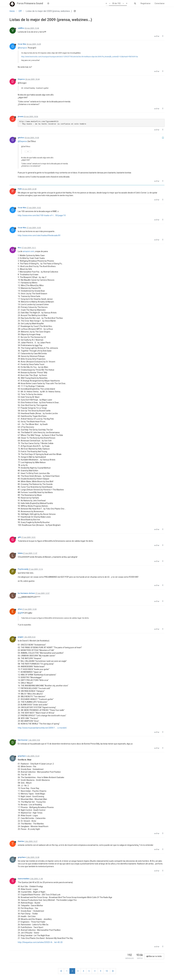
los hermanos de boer (26, 593)
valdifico (21, 28)
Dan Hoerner (23, 740)
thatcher (21, 841)
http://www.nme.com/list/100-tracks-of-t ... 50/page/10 (42, 215)
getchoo (21, 138)
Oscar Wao (22, 44)
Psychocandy (23, 569)
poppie (20, 637)
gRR (19, 537)
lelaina (20, 553)
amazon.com (29, 251)
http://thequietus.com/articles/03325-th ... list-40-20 (40, 942)
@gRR (20, 613)
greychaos (22, 756)
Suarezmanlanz (24, 879)
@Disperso (22, 141)
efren (20, 609)
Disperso (21, 79)
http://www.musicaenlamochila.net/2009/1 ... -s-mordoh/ (42, 728)
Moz (20, 248)
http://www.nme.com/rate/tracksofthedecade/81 (39, 235)
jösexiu (21, 117)
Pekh (20, 189)
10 (107, 971)
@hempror (22, 48)
